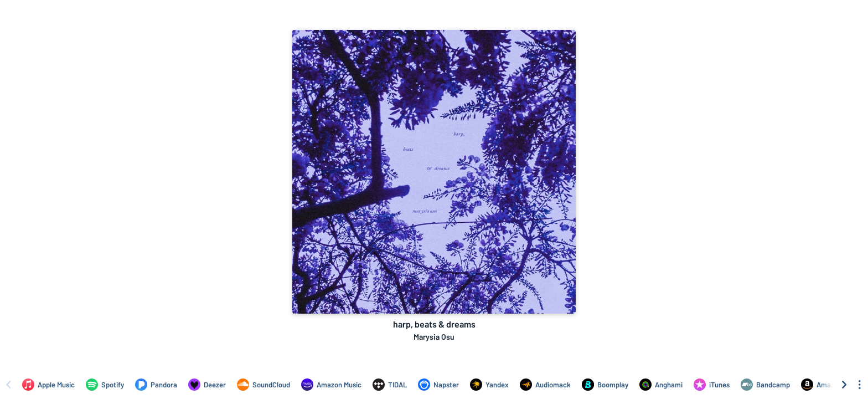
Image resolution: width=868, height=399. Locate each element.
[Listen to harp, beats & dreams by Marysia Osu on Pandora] (156, 385)
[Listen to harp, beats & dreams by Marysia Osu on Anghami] (661, 385)
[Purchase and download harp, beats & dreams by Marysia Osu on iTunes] (712, 385)
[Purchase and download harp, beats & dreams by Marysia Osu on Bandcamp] (765, 385)
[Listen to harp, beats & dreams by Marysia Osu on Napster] (438, 385)
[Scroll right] (844, 385)
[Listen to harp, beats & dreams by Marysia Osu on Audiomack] (545, 385)
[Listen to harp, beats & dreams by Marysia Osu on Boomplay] (605, 385)
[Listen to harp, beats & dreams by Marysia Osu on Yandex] (489, 385)
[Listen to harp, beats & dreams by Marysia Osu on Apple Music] (48, 385)
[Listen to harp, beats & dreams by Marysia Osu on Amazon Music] (331, 385)
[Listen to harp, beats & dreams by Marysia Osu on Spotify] (105, 385)
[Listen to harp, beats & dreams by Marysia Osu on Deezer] (207, 385)
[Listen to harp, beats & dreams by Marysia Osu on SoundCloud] (263, 385)
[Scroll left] (8, 385)
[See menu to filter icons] (860, 385)
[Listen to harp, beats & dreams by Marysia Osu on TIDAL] (390, 385)
